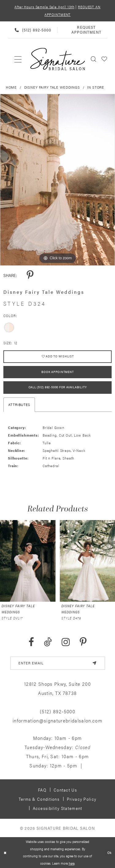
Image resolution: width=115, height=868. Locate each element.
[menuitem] (18, 59)
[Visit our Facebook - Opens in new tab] (31, 643)
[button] (104, 59)
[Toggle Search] (94, 59)
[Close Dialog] (5, 853)
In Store (96, 87)
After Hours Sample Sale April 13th (44, 7)
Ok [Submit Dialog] (109, 852)
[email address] (58, 663)
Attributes (19, 405)
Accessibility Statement (58, 808)
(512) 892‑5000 (57, 712)
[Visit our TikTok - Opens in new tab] (48, 643)
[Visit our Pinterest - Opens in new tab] (83, 643)
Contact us (65, 790)
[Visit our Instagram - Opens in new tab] (66, 643)
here (72, 863)
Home (11, 87)
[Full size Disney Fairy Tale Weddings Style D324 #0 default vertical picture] (57, 180)
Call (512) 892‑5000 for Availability (57, 388)
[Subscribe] (94, 663)
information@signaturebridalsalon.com (57, 721)
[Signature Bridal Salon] (58, 59)
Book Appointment (57, 372)
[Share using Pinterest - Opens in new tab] (30, 275)
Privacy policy (82, 799)
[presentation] (28, 561)
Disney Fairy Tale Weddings (52, 87)
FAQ (42, 790)
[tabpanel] (57, 180)
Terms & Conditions (39, 799)
